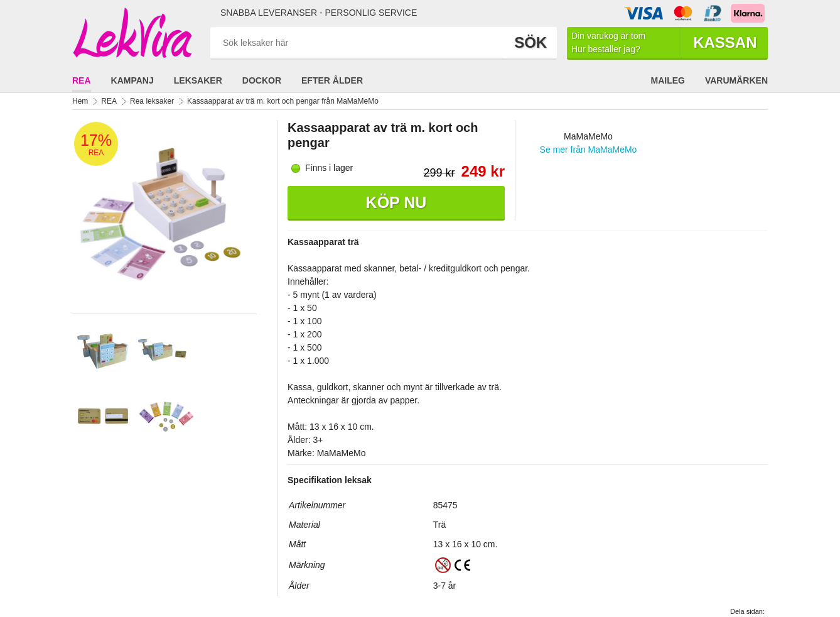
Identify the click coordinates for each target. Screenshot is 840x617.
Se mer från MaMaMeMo (589, 150)
